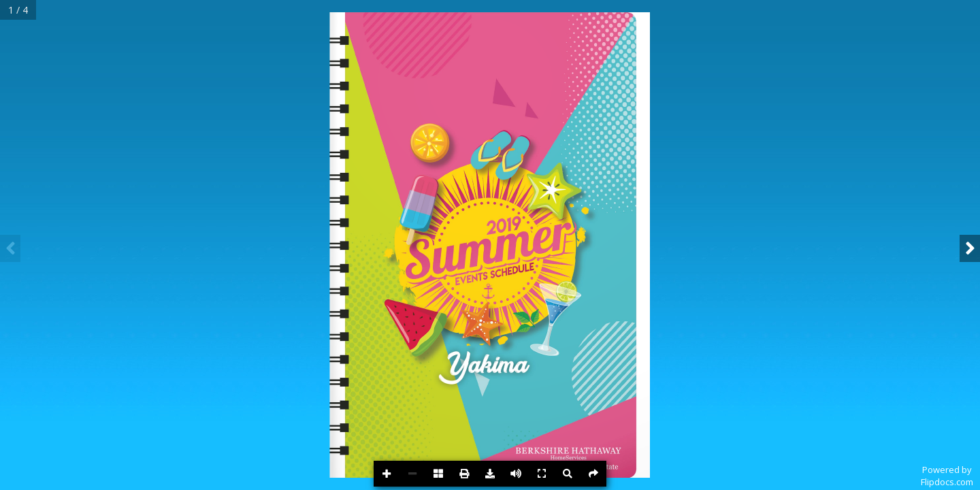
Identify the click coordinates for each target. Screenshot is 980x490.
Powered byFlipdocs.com (947, 476)
